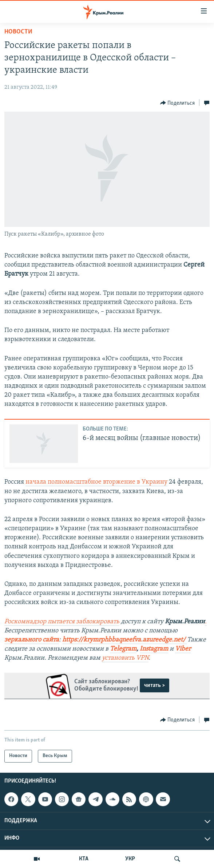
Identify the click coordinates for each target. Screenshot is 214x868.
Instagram (154, 649)
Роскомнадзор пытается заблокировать (62, 622)
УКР (130, 859)
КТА (84, 859)
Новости (18, 32)
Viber (183, 649)
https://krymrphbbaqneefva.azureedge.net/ (124, 640)
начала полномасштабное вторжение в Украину (96, 482)
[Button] (178, 103)
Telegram (123, 649)
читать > (154, 685)
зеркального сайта (32, 640)
